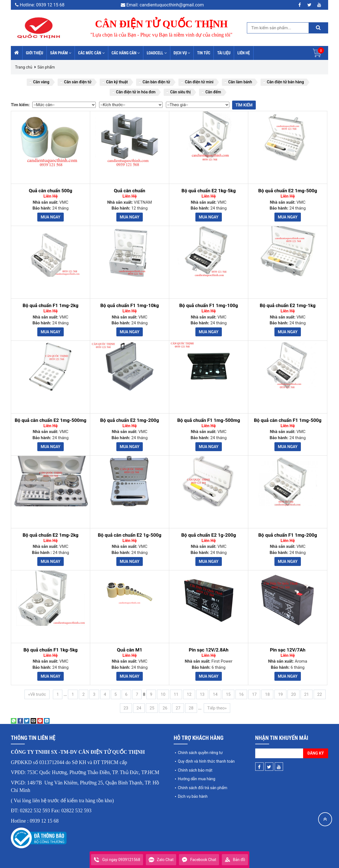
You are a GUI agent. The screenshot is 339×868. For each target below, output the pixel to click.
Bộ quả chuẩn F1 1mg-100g (209, 306)
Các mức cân (91, 53)
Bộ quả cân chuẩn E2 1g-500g (129, 535)
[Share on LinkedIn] (47, 721)
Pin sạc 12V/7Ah (288, 650)
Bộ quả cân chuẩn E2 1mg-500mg (51, 420)
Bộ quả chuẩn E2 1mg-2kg (51, 535)
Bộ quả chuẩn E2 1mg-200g (130, 420)
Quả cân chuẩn (130, 191)
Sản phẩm (61, 53)
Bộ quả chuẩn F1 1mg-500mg (209, 420)
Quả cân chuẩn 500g (51, 191)
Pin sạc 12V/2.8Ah (208, 650)
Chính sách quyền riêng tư (200, 753)
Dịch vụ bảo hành (193, 796)
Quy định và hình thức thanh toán (206, 761)
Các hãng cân (126, 53)
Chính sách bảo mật (195, 770)
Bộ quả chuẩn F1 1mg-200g (288, 535)
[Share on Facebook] (20, 721)
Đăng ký (316, 753)
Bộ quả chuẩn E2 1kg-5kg (209, 191)
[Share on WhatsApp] (14, 721)
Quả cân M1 (130, 650)
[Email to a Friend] (33, 721)
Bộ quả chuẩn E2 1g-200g (209, 535)
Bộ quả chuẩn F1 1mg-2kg (50, 306)
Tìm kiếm (244, 105)
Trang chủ (24, 67)
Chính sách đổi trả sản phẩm (202, 788)
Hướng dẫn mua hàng (196, 779)
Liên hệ (244, 53)
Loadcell (157, 53)
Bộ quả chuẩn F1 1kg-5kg (51, 650)
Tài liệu (224, 53)
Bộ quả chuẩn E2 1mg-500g (288, 191)
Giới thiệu (35, 53)
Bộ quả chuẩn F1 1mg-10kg (129, 306)
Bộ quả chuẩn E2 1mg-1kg (288, 306)
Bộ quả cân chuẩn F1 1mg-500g (288, 420)
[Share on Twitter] (27, 721)
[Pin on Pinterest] (40, 721)
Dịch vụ (182, 53)
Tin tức (204, 53)
